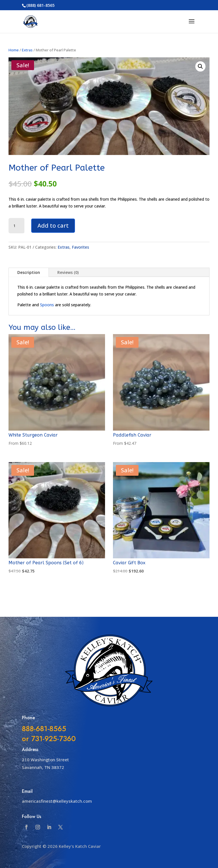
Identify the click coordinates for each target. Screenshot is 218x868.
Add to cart (53, 226)
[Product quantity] (16, 226)
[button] (200, 66)
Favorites (80, 247)
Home (14, 50)
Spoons (47, 305)
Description (29, 272)
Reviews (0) (68, 272)
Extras (27, 50)
